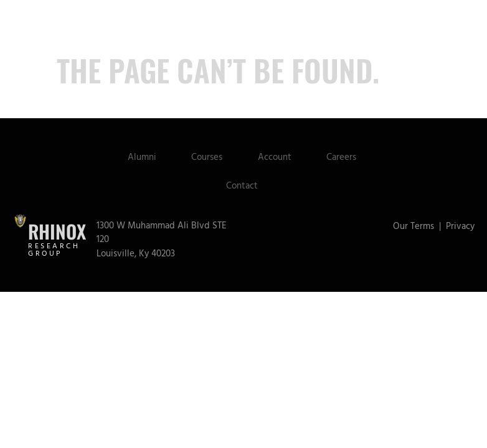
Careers (344, 159)
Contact (242, 188)
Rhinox (57, 234)
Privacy (460, 228)
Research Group (54, 252)
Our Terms (414, 228)
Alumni (138, 159)
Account (275, 159)
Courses (206, 159)
